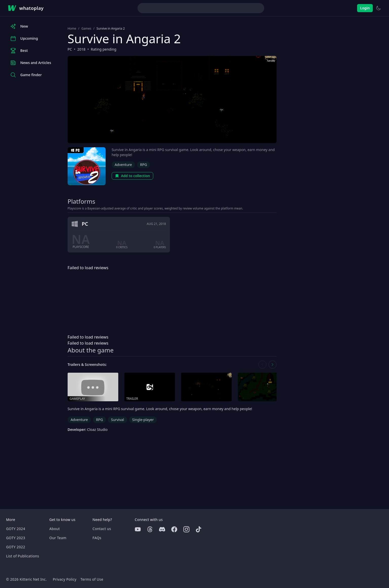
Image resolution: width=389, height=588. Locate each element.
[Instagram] (186, 529)
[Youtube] (138, 529)
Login (365, 8)
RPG (143, 165)
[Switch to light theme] (378, 8)
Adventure (123, 165)
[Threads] (150, 529)
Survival (117, 420)
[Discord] (162, 529)
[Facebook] (174, 529)
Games (86, 29)
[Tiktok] (199, 529)
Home (72, 29)
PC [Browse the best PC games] (70, 49)
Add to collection (133, 176)
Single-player (143, 420)
